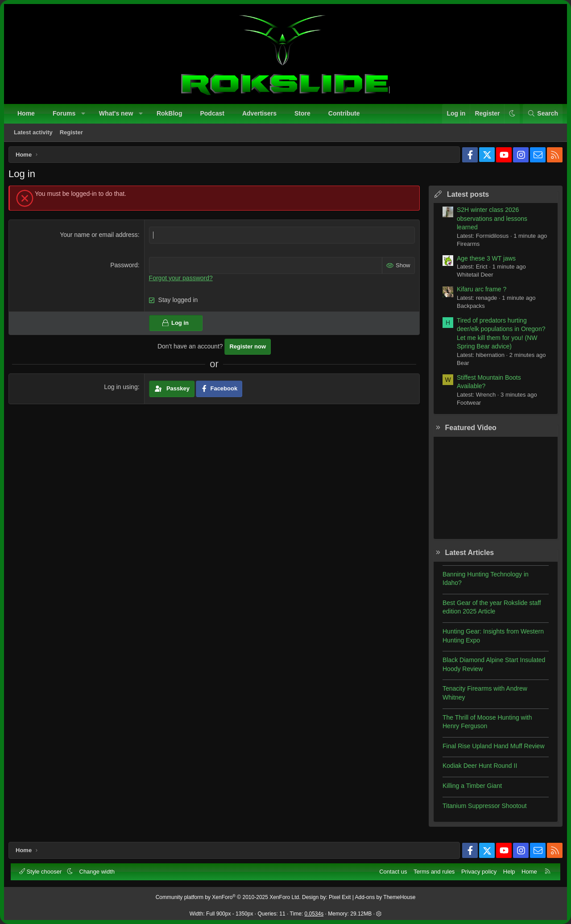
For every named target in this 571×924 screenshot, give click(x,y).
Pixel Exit (340, 896)
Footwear (466, 406)
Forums (65, 114)
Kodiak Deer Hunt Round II (477, 769)
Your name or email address (100, 238)
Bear (460, 366)
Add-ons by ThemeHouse (385, 896)
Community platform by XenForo (228, 896)
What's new (117, 114)
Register (72, 133)
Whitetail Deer (472, 278)
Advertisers (260, 114)
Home (27, 114)
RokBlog (170, 114)
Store (303, 114)
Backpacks (468, 309)
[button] (84, 115)
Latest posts (465, 197)
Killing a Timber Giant (469, 789)
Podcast (213, 114)
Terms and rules (433, 871)
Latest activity (34, 133)
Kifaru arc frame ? (478, 292)
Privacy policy (478, 871)
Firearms (465, 247)
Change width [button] (98, 871)
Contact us (392, 871)
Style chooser (42, 871)
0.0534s (314, 913)
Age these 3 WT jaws (483, 261)
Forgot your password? (182, 281)
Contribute (345, 114)
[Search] (542, 115)
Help (508, 871)
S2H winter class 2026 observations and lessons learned (489, 222)
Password (125, 268)
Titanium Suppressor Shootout (482, 809)
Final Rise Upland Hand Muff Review (490, 749)
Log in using (122, 390)
